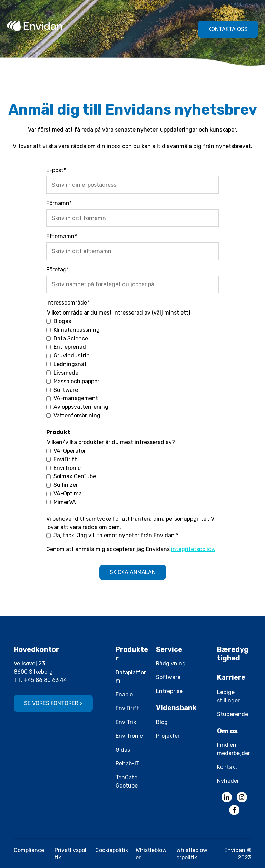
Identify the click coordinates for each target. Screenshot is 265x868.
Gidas (123, 750)
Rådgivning (171, 663)
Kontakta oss (228, 29)
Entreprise (169, 691)
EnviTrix (126, 722)
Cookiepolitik (112, 850)
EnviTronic (129, 736)
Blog (162, 722)
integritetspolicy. (193, 549)
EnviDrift (127, 708)
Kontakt (227, 767)
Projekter (168, 736)
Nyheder (228, 781)
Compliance (29, 850)
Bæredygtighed (233, 654)
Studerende (233, 714)
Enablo (124, 695)
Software (168, 677)
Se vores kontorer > (53, 703)
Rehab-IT (127, 764)
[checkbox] (132, 368)
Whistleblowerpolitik (192, 854)
